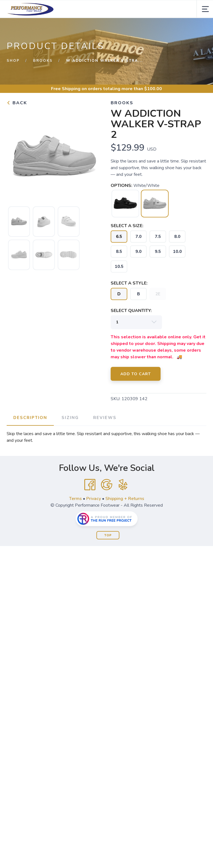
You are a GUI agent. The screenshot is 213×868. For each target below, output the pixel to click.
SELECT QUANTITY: (131, 311)
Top (108, 535)
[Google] (106, 485)
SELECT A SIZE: (127, 226)
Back (17, 103)
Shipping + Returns (125, 499)
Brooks (43, 61)
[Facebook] (90, 485)
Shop (13, 61)
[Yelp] (123, 485)
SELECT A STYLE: (129, 283)
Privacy (94, 499)
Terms (75, 499)
